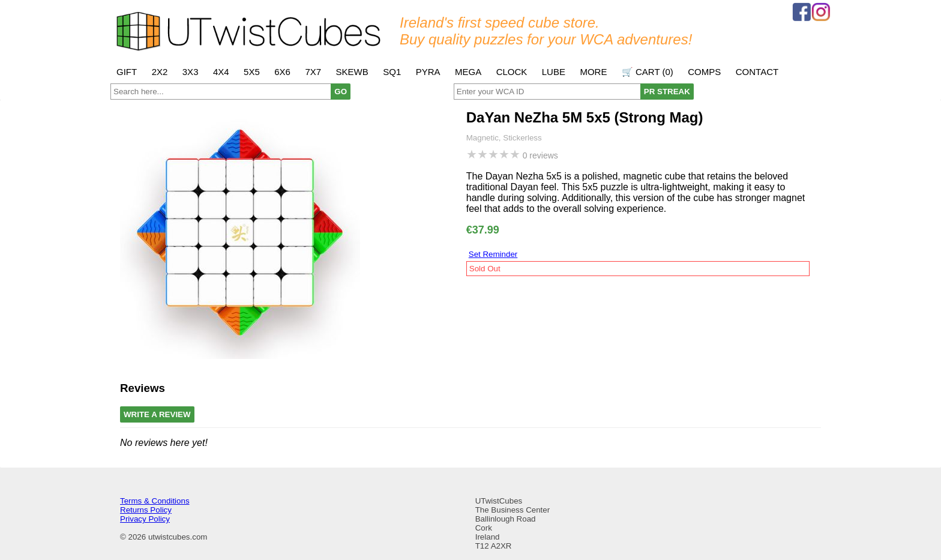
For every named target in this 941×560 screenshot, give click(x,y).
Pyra (428, 72)
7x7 (313, 72)
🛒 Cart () (648, 72)
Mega (468, 72)
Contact (757, 72)
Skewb (352, 72)
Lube (554, 72)
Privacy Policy (145, 519)
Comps (704, 72)
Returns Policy (146, 510)
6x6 (282, 72)
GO (341, 92)
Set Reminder (493, 254)
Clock (512, 72)
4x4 (221, 72)
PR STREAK (667, 92)
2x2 (160, 72)
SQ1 (392, 72)
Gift (127, 72)
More (593, 72)
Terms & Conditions (155, 501)
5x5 (252, 72)
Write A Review (157, 414)
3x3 (191, 72)
